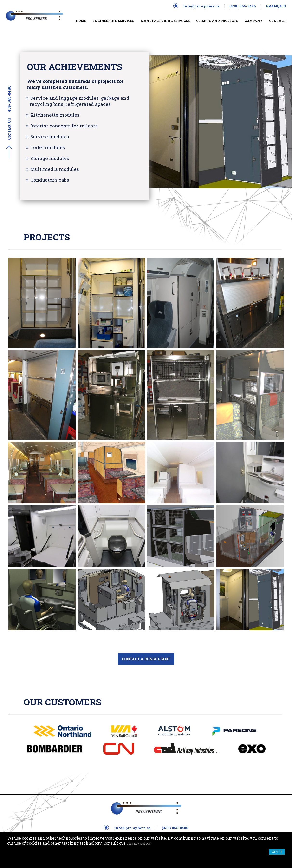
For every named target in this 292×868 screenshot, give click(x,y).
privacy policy (139, 843)
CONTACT (278, 21)
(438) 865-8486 (243, 6)
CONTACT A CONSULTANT (146, 659)
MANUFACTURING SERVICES (165, 21)
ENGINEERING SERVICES (113, 21)
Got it (277, 852)
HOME (81, 21)
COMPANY (254, 21)
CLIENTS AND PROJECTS (217, 21)
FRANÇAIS (276, 6)
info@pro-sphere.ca (201, 6)
